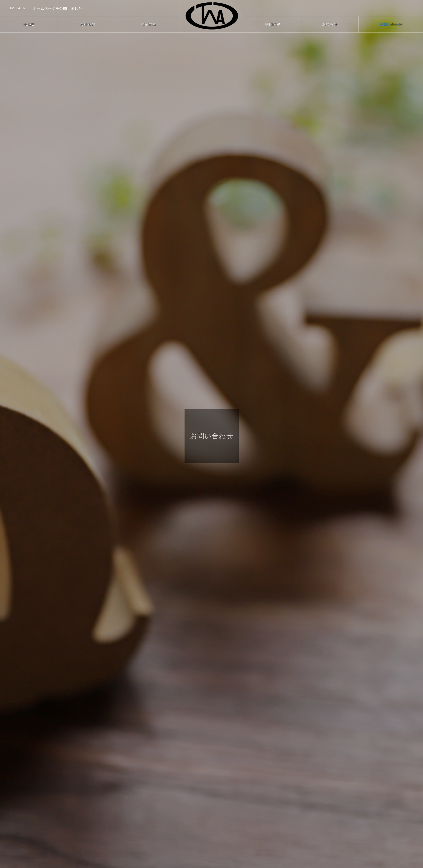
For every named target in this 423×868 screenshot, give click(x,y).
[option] (90, 8)
